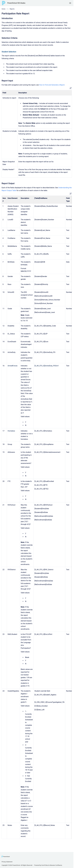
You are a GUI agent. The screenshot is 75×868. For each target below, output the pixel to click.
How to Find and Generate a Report (52, 85)
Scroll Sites (45, 865)
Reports (12, 9)
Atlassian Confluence (56, 865)
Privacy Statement (7, 862)
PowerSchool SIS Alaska (16, 3)
